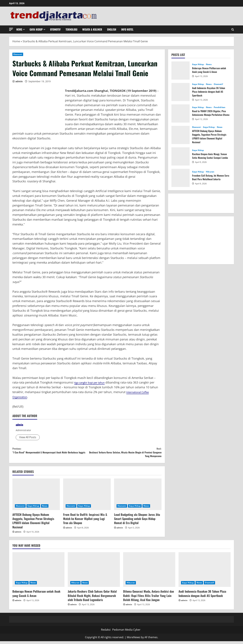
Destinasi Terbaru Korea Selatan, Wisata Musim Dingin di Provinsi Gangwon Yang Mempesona (124, 454)
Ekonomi (18, 54)
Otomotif (55, 29)
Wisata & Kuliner (92, 29)
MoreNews (133, 640)
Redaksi (106, 633)
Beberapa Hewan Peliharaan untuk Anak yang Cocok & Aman (210, 70)
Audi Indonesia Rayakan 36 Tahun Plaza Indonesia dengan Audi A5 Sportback (210, 92)
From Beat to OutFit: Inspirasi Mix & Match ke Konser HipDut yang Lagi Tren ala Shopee (85, 522)
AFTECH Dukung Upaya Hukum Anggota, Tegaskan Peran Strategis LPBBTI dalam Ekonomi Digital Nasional (33, 524)
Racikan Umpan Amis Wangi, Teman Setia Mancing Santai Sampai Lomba (211, 156)
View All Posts (28, 437)
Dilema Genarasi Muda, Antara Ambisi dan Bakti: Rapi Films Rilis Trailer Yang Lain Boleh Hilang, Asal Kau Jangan (149, 598)
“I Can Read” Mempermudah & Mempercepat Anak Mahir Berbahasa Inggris (50, 454)
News (19, 29)
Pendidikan (220, 106)
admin (19, 81)
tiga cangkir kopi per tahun (93, 382)
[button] (11, 29)
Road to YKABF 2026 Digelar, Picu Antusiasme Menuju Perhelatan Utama (210, 113)
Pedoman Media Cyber (126, 633)
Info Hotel (127, 29)
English (112, 29)
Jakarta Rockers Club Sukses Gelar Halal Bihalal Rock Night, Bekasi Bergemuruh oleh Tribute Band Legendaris (92, 598)
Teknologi (71, 29)
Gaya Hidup (36, 29)
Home (16, 41)
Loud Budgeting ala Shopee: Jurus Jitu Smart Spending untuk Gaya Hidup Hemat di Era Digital (137, 522)
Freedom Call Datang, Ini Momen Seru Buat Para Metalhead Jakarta (210, 177)
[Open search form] (233, 29)
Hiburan (210, 172)
